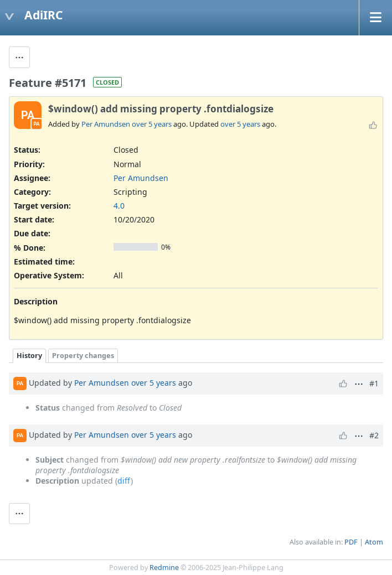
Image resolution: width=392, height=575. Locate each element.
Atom (374, 542)
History (29, 356)
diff (124, 481)
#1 (374, 383)
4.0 (119, 206)
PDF (351, 542)
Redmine (164, 568)
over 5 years (152, 124)
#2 (374, 435)
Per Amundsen (106, 124)
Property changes (83, 356)
